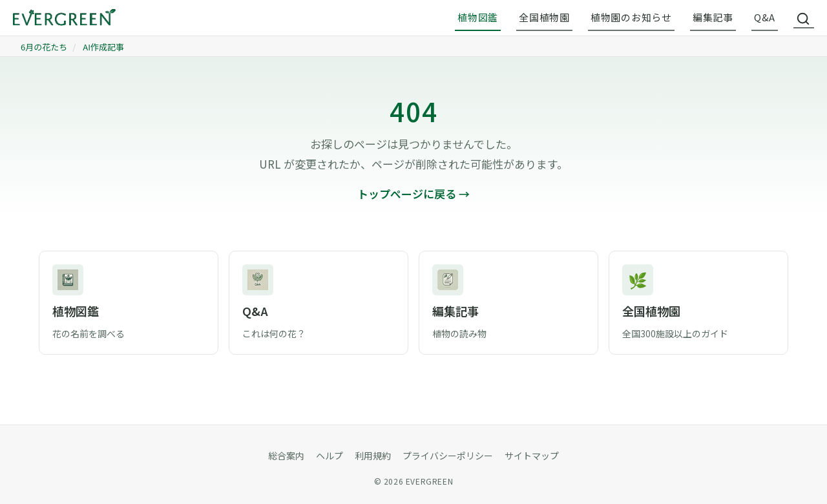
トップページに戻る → (413, 194)
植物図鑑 (478, 17)
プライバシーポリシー (448, 456)
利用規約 (373, 456)
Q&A (765, 17)
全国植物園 (544, 17)
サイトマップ (532, 456)
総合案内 (286, 456)
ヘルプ (330, 456)
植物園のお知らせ (631, 17)
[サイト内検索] (804, 18)
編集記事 (713, 17)
